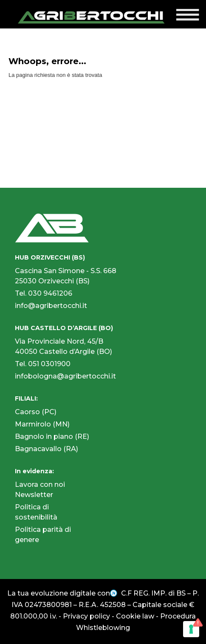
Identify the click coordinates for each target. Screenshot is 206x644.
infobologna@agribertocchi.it (65, 376)
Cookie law (135, 616)
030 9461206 (50, 293)
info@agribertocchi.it (51, 306)
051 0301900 (49, 364)
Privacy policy (86, 616)
